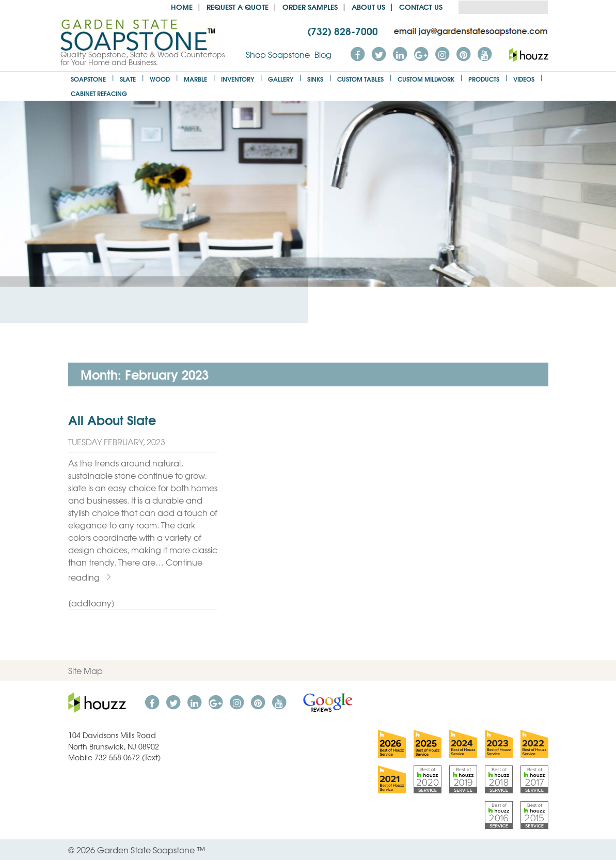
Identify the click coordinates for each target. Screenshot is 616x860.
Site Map (85, 670)
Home (182, 6)
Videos (524, 79)
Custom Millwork (426, 79)
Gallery (281, 79)
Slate (128, 79)
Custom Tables (360, 79)
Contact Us (421, 6)
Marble (195, 79)
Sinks (315, 79)
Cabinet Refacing (99, 93)
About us (368, 6)
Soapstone (88, 79)
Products (484, 79)
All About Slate (112, 419)
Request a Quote (238, 6)
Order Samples (310, 6)
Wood (160, 79)
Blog (323, 54)
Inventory (238, 79)
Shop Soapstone (278, 54)
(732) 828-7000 (343, 30)
